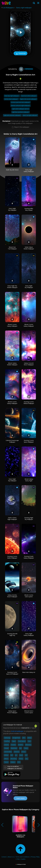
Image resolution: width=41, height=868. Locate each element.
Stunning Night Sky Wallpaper (29, 519)
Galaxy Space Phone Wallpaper (12, 712)
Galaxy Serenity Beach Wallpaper (12, 596)
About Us (11, 857)
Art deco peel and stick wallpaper (21, 102)
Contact (4, 857)
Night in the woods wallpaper (28, 99)
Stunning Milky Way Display (29, 209)
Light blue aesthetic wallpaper (21, 112)
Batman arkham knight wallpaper (21, 106)
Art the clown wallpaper (11, 99)
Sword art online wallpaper (29, 96)
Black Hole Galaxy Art (29, 672)
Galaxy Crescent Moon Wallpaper (29, 364)
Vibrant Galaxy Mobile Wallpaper (12, 364)
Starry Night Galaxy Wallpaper (29, 171)
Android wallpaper (17, 731)
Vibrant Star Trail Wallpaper (12, 248)
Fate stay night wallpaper (12, 96)
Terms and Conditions (22, 857)
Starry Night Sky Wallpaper (12, 209)
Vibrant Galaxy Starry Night (29, 480)
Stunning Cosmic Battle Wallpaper (12, 557)
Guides (23, 859)
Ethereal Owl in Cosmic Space (29, 712)
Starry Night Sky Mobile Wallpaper (12, 287)
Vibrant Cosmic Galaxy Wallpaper (12, 325)
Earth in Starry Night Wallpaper (12, 519)
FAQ (18, 859)
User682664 (26, 69)
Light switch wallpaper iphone (21, 109)
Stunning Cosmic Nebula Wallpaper (29, 403)
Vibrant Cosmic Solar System (29, 596)
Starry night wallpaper (24, 8)
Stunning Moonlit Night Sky (12, 634)
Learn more (20, 798)
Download (20, 54)
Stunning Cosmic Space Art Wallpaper (12, 673)
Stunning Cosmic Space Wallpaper (29, 441)
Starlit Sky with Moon (12, 170)
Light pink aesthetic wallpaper (12, 115)
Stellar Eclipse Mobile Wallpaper (29, 248)
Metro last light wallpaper (30, 115)
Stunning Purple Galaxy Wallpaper (29, 557)
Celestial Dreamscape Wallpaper (12, 441)
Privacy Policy (35, 857)
